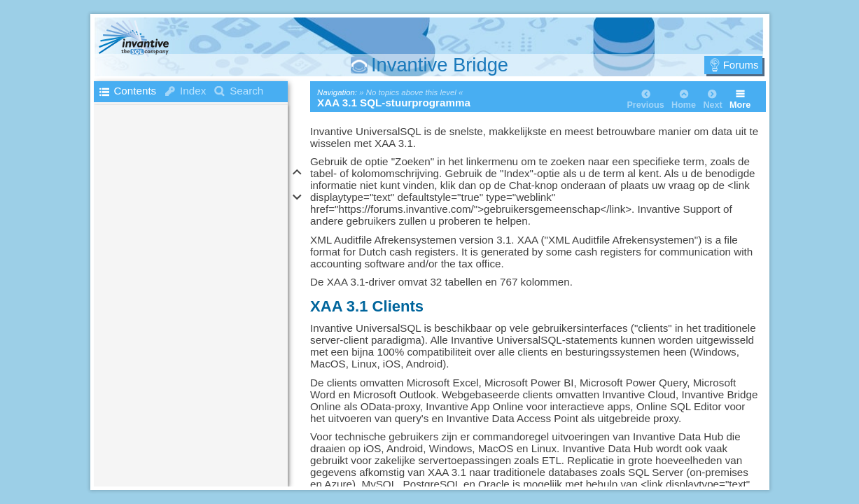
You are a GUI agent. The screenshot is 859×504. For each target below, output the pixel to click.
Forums (741, 65)
